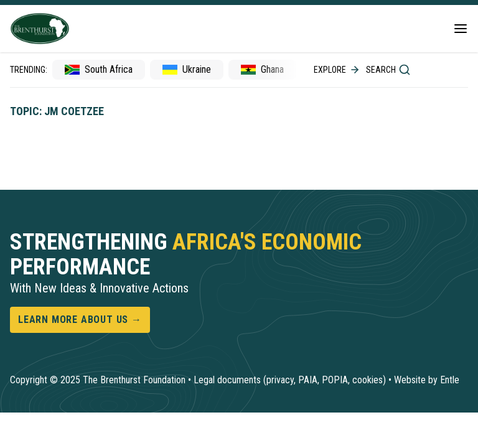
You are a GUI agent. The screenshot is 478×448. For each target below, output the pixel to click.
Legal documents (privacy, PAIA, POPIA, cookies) (290, 380)
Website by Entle (427, 380)
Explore (337, 70)
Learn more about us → (80, 320)
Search (388, 70)
